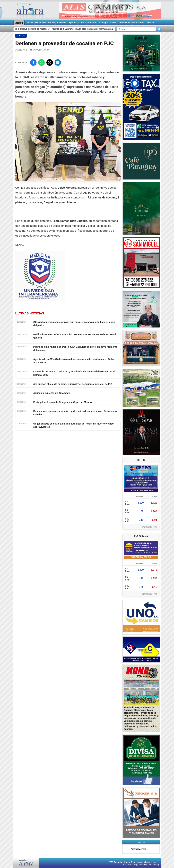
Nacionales (41, 23)
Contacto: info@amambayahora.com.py (141, 865)
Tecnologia (103, 23)
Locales (30, 23)
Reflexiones (138, 23)
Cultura (82, 23)
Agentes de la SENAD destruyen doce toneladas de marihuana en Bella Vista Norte (92, 29)
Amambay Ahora (138, 849)
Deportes (72, 23)
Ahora (19, 23)
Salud (113, 23)
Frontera (92, 23)
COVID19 (150, 23)
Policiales (61, 23)
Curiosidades (124, 23)
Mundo (51, 23)
